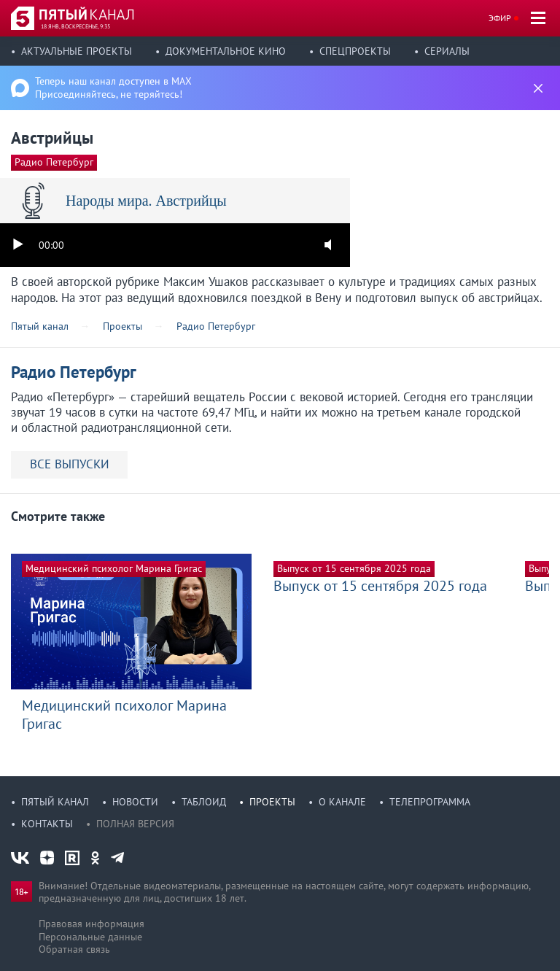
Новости (135, 802)
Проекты (272, 802)
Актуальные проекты (77, 51)
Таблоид (204, 802)
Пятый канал (55, 802)
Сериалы (447, 51)
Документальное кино (226, 51)
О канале (342, 802)
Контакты (47, 824)
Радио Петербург (54, 162)
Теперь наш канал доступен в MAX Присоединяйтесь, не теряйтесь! (113, 88)
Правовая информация (92, 924)
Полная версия (135, 824)
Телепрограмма (430, 802)
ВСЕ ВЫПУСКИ (70, 464)
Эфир (500, 18)
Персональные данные (90, 937)
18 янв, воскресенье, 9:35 (75, 26)
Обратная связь (74, 949)
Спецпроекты (355, 51)
